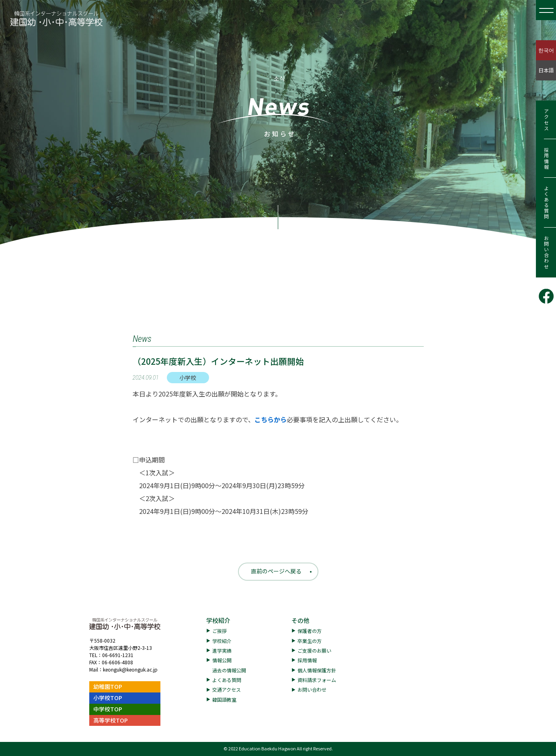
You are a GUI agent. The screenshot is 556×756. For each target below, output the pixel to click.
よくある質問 (546, 203)
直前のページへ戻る (276, 571)
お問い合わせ (546, 253)
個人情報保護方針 (317, 670)
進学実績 (222, 650)
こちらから (271, 419)
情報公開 (222, 660)
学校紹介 (218, 620)
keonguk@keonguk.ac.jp (130, 669)
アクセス (546, 120)
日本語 (546, 70)
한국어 (546, 50)
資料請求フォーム (317, 680)
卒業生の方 (310, 641)
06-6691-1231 (118, 655)
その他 (301, 620)
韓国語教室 (224, 700)
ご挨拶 (220, 631)
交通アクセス (227, 689)
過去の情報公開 (229, 670)
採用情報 (546, 158)
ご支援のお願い (314, 650)
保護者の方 (310, 631)
